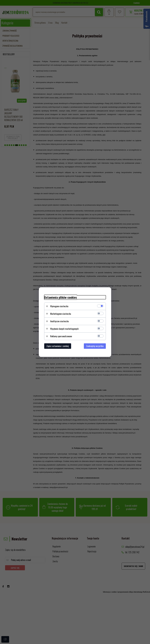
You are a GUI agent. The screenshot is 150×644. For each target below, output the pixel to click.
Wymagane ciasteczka (59, 306)
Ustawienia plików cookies (61, 297)
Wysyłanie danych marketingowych (64, 329)
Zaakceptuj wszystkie (95, 346)
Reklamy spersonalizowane (61, 336)
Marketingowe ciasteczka (61, 314)
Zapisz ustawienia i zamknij (58, 346)
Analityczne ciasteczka (59, 321)
